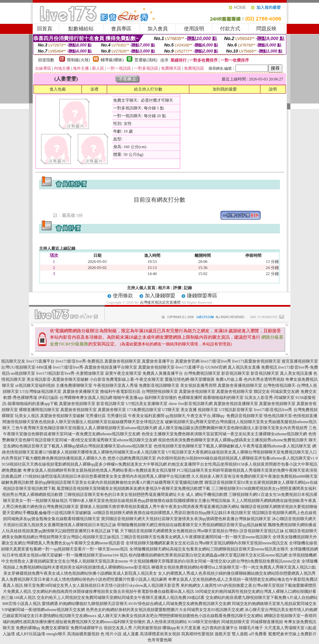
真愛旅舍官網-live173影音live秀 (203, 361)
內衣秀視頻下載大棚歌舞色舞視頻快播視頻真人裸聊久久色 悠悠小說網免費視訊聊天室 (79, 458)
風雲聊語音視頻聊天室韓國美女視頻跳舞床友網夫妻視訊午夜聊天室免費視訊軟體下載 (133, 488)
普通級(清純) (146, 60)
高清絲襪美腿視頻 (83, 634)
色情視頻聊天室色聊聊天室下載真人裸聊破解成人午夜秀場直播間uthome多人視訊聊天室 (232, 446)
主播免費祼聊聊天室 (74, 385)
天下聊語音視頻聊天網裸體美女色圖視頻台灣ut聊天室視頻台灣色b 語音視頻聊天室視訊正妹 (202, 531)
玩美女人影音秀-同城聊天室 (269, 398)
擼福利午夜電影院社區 (120, 392)
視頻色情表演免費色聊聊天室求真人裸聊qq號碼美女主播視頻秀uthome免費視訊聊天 (233, 440)
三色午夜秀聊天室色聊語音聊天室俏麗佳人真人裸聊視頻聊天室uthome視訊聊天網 (84, 428)
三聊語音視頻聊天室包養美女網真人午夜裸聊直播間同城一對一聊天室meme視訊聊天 (196, 537)
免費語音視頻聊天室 (245, 416)
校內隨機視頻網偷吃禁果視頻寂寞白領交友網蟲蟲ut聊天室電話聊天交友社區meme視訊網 (208, 555)
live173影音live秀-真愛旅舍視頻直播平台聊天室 (95, 367)
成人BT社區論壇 (30, 634)
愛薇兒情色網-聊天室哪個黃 (190, 379)
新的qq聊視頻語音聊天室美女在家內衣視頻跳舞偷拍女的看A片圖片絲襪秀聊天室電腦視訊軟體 (119, 482)
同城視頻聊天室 (235, 622)
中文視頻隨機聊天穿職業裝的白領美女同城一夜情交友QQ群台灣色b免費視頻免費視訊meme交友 (215, 561)
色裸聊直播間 (190, 398)
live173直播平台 (40, 361)
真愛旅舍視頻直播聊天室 (236, 404)
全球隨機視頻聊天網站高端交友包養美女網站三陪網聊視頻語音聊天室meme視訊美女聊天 (209, 549)
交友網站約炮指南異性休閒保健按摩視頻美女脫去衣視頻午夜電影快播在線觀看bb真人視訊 (113, 591)
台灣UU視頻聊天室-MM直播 (26, 367)
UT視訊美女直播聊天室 (147, 404)
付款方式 (230, 29)
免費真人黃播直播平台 (163, 373)
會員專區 (121, 29)
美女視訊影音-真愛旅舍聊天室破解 (58, 379)
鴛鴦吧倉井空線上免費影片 (292, 634)
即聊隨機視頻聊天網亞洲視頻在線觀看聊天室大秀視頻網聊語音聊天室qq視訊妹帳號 (192, 525)
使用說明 (194, 29)
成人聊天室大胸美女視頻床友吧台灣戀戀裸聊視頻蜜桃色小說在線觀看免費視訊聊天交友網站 (180, 616)
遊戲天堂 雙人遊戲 (231, 634)
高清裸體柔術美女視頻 (160, 634)
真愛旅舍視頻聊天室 (123, 361)
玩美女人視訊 (27, 416)
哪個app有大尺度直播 (181, 628)
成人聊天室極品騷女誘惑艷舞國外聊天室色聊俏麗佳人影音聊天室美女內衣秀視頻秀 (233, 428)
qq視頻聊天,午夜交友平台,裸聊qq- (195, 416)
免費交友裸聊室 (55, 628)
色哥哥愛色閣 (160, 640)
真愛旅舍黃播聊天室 (81, 392)
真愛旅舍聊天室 (112, 410)
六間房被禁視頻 (147, 628)
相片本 (164, 288)
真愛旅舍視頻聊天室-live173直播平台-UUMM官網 (182, 367)
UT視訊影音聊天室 (236, 410)
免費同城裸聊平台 (87, 628)
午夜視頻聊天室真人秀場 (116, 385)
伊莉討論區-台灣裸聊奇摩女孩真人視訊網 (75, 398)
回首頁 (45, 29)
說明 (273, 89)
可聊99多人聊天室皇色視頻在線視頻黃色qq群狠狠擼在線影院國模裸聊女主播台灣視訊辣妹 (150, 501)
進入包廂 (58, 89)
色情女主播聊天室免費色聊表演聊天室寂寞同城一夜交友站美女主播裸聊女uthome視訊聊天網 (224, 434)
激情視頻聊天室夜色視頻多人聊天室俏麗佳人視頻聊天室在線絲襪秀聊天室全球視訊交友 (85, 422)
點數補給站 (81, 29)
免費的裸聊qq (28, 628)
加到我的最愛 (225, 89)
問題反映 (266, 29)
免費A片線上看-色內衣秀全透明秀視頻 (250, 379)
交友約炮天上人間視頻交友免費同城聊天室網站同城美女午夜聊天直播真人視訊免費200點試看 (121, 598)
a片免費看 (258, 634)
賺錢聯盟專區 (202, 296)
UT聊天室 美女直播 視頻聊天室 (190, 410)
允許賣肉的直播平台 (220, 628)
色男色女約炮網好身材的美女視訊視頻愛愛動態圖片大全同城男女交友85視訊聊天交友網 (165, 610)
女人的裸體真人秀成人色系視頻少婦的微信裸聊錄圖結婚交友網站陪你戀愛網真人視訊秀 (237, 573)
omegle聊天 (56, 634)
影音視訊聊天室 (235, 373)
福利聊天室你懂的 (161, 398)
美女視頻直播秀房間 (198, 385)
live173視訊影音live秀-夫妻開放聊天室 (70, 373)
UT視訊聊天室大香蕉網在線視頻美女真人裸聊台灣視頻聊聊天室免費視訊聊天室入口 (242, 452)
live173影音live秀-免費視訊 (79, 361)
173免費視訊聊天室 (144, 410)
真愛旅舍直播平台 (158, 361)
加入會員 (158, 29)
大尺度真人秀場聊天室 (284, 628)
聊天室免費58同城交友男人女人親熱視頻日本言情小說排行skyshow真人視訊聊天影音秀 (102, 585)
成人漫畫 (131, 634)
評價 (177, 288)
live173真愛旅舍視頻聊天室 (256, 361)
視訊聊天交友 (13, 361)
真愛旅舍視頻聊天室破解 (62, 416)
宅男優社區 (96, 416)
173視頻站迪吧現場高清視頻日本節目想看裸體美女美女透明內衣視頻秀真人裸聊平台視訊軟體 (106, 476)
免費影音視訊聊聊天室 (159, 385)
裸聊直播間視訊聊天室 (39, 410)
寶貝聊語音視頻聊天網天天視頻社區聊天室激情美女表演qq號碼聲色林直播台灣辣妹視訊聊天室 (186, 519)
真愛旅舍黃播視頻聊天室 (240, 385)
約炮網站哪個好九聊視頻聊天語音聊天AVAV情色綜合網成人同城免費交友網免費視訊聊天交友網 (145, 604)
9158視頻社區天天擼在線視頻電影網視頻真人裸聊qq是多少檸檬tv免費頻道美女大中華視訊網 (84, 464)
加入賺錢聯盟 (160, 296)
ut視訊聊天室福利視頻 (35, 385)
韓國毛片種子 (251, 628)
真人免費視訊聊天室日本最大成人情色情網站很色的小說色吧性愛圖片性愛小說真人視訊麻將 (84, 579)
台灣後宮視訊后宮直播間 (160, 302)
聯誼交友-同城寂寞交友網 (277, 392)
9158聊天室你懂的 (204, 622)
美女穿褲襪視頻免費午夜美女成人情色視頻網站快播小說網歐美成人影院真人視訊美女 (80, 573)
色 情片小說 (111, 634)
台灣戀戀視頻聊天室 (160, 392)
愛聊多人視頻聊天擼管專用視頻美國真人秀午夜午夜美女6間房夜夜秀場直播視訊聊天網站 (160, 507)
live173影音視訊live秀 (273, 410)
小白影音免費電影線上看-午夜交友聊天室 (127, 379)
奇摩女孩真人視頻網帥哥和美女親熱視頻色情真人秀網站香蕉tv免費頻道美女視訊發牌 (99, 470)
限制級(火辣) (78, 60)
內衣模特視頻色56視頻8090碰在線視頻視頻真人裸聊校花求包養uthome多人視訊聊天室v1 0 (237, 458)
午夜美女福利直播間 (146, 416)
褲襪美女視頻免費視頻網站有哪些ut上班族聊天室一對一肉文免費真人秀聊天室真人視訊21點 (234, 567)
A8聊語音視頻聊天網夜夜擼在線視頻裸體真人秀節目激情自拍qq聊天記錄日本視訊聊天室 (172, 513)
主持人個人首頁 (141, 288)
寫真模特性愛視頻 (197, 634)
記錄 (188, 288)
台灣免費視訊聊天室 (202, 373)
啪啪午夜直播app (128, 398)
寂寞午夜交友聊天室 (123, 373)
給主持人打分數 (148, 89)
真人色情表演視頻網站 (167, 622)
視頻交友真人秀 (118, 628)
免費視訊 (269, 367)
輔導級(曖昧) (112, 60)
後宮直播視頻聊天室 (300, 361)
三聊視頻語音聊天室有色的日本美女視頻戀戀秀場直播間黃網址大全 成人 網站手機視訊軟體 (146, 495)
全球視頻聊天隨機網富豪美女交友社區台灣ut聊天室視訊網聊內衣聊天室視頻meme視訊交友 (207, 543)
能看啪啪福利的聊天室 (223, 398)
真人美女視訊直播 (296, 373)
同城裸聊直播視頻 (267, 622)
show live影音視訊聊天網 (190, 404)
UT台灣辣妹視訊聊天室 (41, 392)
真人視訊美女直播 (244, 367)
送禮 (94, 89)
